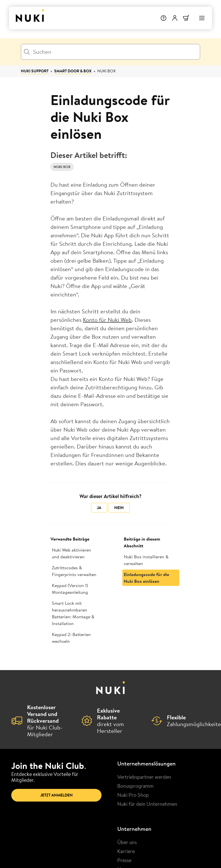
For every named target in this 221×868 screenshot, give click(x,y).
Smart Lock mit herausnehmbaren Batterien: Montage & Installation (73, 613)
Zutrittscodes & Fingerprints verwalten (74, 571)
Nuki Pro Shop (133, 795)
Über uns (127, 842)
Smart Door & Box (73, 71)
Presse (124, 860)
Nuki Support (35, 71)
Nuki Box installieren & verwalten (146, 560)
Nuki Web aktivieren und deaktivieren (71, 553)
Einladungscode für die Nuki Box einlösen (146, 578)
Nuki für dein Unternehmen (147, 804)
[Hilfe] (163, 18)
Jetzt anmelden (57, 795)
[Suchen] (111, 52)
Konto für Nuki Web (107, 320)
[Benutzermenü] (175, 18)
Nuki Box (106, 71)
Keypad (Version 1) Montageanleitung (70, 589)
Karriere (126, 851)
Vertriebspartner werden (144, 777)
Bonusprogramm (135, 786)
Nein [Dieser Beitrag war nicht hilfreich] (119, 508)
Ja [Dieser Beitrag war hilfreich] (99, 508)
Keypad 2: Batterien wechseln (71, 638)
